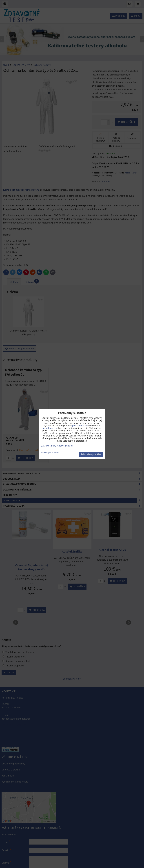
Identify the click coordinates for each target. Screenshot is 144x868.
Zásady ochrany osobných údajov (57, 446)
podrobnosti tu (79, 425)
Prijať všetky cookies (91, 454)
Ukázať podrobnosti (51, 453)
